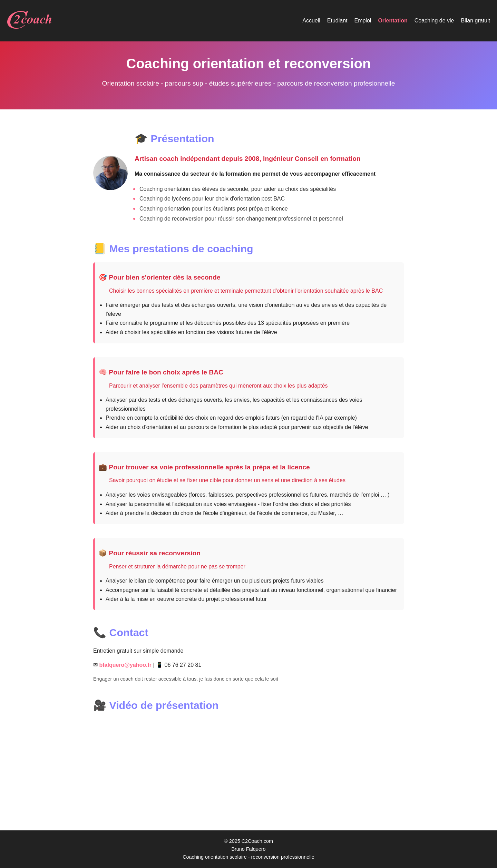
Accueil (311, 21)
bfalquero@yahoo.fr (125, 665)
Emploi (363, 21)
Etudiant (337, 21)
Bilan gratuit (476, 21)
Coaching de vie (434, 21)
